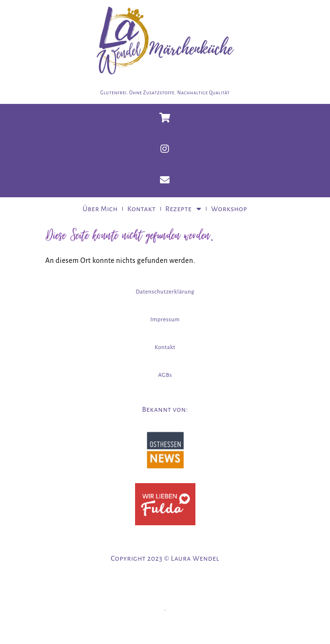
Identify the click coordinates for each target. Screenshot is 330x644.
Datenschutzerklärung (165, 292)
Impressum (165, 320)
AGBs (165, 375)
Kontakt (142, 209)
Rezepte (183, 209)
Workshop (229, 209)
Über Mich (100, 209)
